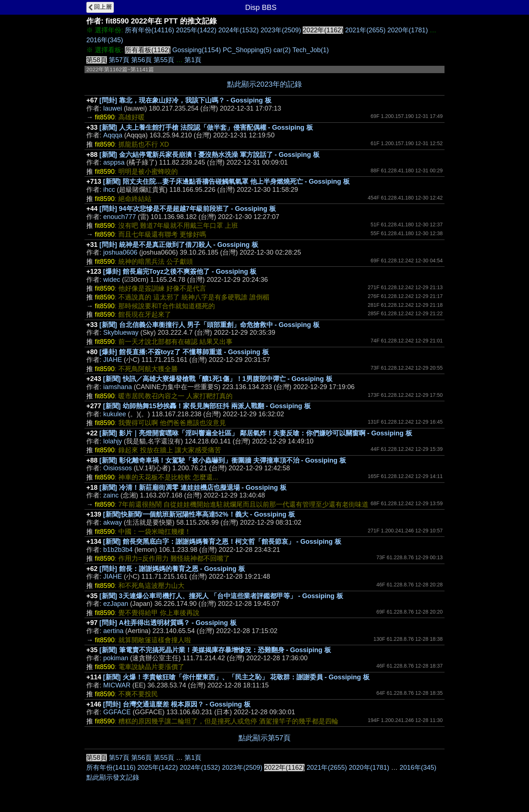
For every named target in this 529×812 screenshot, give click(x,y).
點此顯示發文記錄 (113, 777)
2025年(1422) (196, 30)
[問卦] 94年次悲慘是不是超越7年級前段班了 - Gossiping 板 (188, 209)
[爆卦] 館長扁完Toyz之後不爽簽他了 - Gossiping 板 (180, 272)
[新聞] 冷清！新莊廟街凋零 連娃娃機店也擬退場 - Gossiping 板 (193, 488)
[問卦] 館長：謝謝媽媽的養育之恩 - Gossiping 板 (172, 569)
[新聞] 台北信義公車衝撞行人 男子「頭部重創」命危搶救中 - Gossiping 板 (210, 325)
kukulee (115, 414)
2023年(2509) (281, 30)
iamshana (118, 387)
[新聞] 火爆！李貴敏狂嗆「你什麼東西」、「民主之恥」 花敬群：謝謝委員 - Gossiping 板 (236, 677)
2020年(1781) (408, 30)
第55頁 (164, 60)
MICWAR (117, 685)
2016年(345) (105, 40)
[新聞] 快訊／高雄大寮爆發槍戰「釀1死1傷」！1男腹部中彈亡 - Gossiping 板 (218, 379)
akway (113, 522)
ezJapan (116, 604)
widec (112, 280)
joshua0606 (120, 252)
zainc (111, 495)
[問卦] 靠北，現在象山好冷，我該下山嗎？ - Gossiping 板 (186, 100)
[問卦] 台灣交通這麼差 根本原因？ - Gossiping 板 (177, 704)
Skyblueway (121, 333)
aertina (113, 631)
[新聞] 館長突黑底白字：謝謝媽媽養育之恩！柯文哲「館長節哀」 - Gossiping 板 (222, 542)
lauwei (113, 108)
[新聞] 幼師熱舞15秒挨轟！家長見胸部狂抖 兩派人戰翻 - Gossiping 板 (207, 406)
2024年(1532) (238, 30)
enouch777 (120, 217)
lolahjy (113, 441)
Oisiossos (118, 468)
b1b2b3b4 (118, 550)
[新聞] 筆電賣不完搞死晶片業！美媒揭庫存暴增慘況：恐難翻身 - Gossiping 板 (215, 650)
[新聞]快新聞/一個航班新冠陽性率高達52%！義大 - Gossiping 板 (199, 514)
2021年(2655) (365, 30)
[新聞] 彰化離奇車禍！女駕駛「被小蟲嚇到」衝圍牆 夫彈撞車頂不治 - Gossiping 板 (223, 460)
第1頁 (193, 60)
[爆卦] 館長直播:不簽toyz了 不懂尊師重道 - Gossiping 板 (184, 352)
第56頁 (141, 60)
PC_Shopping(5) (247, 50)
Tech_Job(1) (311, 50)
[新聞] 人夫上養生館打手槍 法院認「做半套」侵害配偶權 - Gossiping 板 (206, 127)
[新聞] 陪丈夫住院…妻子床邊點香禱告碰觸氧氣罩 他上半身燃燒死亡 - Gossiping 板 (226, 182)
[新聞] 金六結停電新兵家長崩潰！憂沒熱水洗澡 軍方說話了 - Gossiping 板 (210, 155)
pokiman (116, 658)
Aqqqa (113, 135)
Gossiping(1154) (197, 50)
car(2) (282, 50)
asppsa (114, 162)
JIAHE (113, 360)
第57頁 (119, 60)
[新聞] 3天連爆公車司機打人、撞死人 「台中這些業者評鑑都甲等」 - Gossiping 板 (221, 596)
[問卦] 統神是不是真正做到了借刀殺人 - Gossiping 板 (179, 245)
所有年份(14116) (150, 30)
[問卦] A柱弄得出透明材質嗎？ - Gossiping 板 (168, 623)
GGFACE (117, 712)
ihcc (109, 190)
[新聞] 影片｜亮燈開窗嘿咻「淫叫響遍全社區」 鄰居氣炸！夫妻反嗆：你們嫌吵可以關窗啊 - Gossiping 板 (256, 433)
